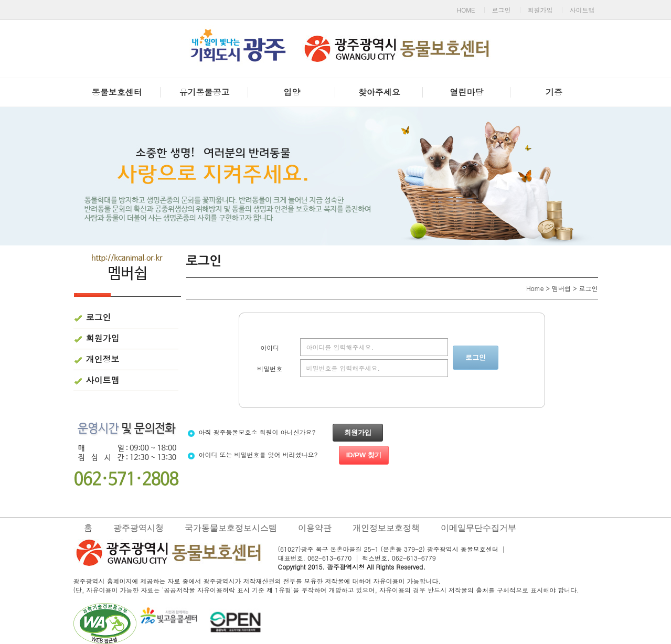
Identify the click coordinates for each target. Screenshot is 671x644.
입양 (292, 92)
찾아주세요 (379, 92)
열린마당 (466, 92)
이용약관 (315, 528)
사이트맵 (582, 10)
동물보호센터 (117, 92)
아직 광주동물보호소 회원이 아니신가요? (285, 432)
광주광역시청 (139, 528)
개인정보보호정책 (386, 528)
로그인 (502, 10)
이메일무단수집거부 (478, 528)
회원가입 (540, 10)
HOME (466, 10)
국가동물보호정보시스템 (231, 528)
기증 (554, 92)
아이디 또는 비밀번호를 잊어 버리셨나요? (287, 454)
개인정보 (103, 359)
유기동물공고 (204, 92)
